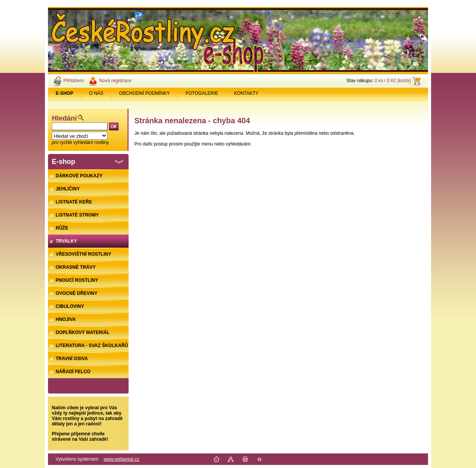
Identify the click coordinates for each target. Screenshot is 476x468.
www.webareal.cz (121, 459)
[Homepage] (65, 93)
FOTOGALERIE (202, 93)
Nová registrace (115, 81)
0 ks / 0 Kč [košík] (393, 81)
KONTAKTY (246, 93)
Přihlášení (74, 81)
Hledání (64, 118)
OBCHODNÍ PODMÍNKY (144, 93)
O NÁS (96, 93)
